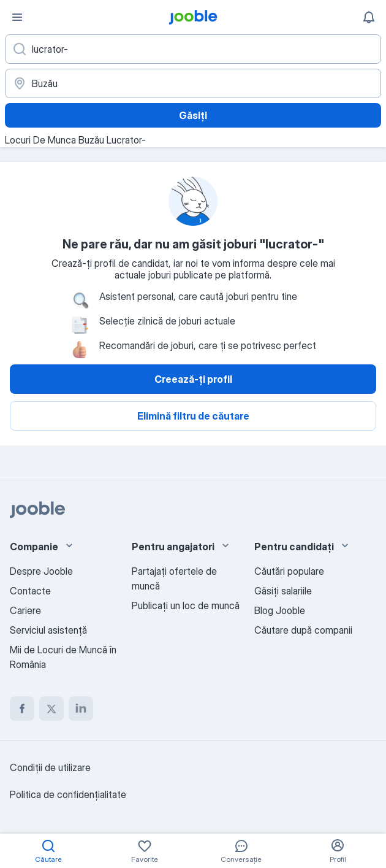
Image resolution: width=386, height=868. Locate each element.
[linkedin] (81, 709)
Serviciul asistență (48, 630)
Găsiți (193, 115)
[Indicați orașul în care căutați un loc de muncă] (193, 83)
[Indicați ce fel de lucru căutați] (193, 49)
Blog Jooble (280, 610)
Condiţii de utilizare (50, 767)
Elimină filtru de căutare (193, 416)
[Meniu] (17, 17)
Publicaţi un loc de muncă (186, 605)
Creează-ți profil (193, 379)
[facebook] (22, 709)
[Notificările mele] (369, 17)
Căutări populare (289, 571)
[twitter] (51, 709)
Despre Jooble (41, 571)
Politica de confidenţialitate (68, 794)
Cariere (25, 610)
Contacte (30, 591)
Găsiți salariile (283, 591)
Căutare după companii (303, 630)
